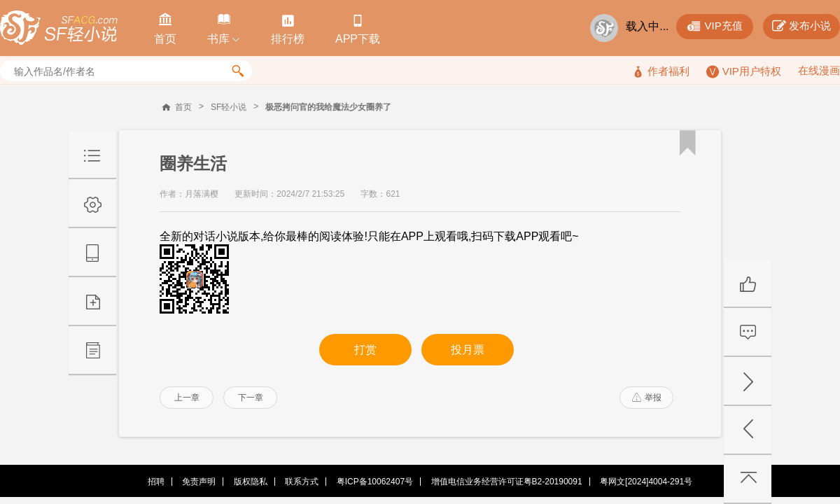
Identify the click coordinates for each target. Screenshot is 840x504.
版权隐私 (251, 482)
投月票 (468, 350)
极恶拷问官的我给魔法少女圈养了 (328, 107)
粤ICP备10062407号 (375, 482)
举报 (647, 398)
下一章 (251, 398)
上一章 (187, 398)
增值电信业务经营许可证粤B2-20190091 (507, 482)
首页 (183, 107)
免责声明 (199, 482)
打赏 (365, 350)
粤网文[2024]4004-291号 (646, 482)
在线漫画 (819, 70)
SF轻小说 (229, 107)
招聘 (156, 482)
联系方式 (302, 482)
